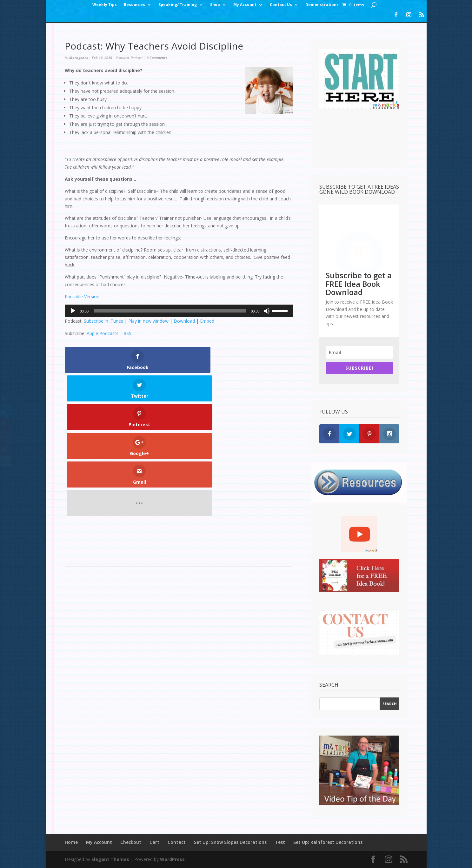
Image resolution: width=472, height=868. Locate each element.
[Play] (73, 311)
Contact (177, 842)
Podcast (137, 58)
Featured (122, 58)
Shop (215, 5)
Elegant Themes (110, 859)
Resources (134, 5)
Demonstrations (322, 5)
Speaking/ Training (178, 5)
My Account (245, 5)
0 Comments (157, 58)
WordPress (172, 859)
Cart (154, 842)
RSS (127, 333)
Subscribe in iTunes (103, 321)
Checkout (131, 842)
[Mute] (267, 311)
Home (71, 842)
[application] (179, 311)
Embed (207, 321)
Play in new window (148, 321)
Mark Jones (79, 58)
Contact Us (281, 5)
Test (280, 842)
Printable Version (82, 296)
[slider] (170, 311)
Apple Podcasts (103, 333)
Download (184, 321)
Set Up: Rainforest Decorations (328, 842)
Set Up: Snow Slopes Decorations (230, 842)
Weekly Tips (105, 5)
